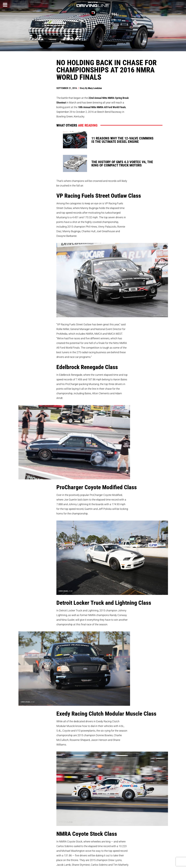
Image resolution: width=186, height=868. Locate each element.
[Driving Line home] (93, 7)
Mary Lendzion (95, 88)
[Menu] (5, 5)
